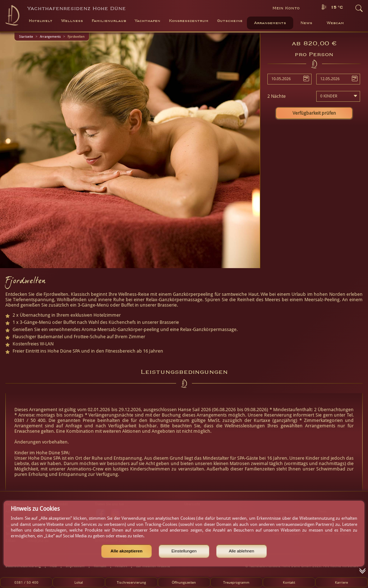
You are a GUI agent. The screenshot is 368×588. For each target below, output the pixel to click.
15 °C (337, 7)
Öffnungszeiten (184, 582)
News (306, 23)
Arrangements (270, 23)
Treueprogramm (236, 582)
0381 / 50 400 (26, 582)
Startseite (26, 36)
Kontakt (289, 582)
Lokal (79, 582)
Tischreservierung (131, 582)
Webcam (335, 23)
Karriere (341, 582)
